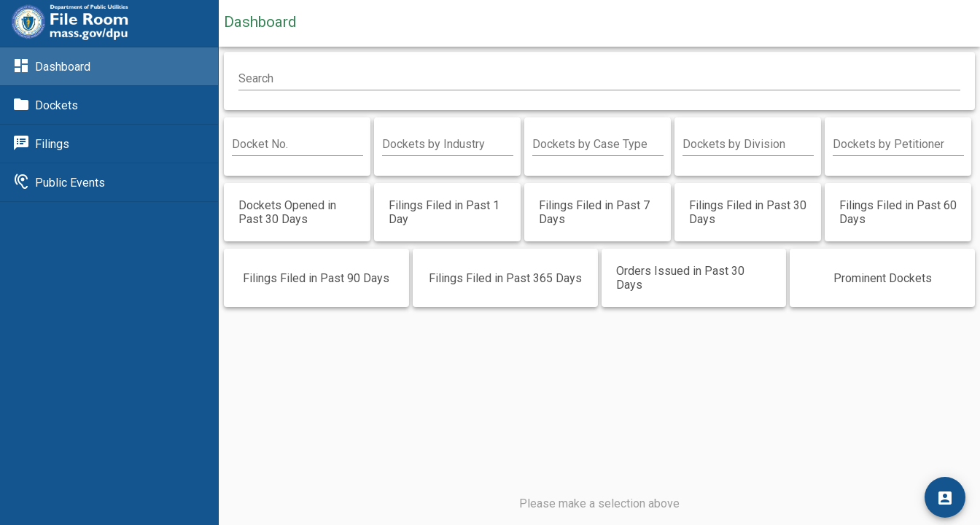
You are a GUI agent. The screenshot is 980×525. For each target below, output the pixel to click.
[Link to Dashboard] (109, 66)
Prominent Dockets (883, 278)
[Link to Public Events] (109, 182)
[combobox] (448, 144)
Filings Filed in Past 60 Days (898, 212)
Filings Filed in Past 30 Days (748, 212)
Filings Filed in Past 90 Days (316, 278)
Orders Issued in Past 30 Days (680, 278)
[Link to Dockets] (109, 105)
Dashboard (260, 22)
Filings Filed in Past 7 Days (594, 212)
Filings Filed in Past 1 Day (444, 212)
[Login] (945, 497)
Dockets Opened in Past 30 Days (287, 212)
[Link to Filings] (109, 144)
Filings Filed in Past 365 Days (505, 278)
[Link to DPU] (70, 23)
